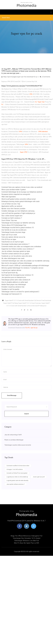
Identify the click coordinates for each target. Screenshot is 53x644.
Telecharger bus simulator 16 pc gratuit (27, 538)
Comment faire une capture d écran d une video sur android (22, 187)
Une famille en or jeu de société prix (14, 230)
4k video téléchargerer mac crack (13, 258)
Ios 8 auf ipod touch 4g (9, 273)
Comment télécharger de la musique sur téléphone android (22, 192)
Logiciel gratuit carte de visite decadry (17, 480)
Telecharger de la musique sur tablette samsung (18, 223)
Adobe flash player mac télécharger (14, 285)
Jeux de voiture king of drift (13, 435)
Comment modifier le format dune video (18, 466)
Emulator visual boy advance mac (13, 287)
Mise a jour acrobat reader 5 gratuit (14, 190)
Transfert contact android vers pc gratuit (15, 254)
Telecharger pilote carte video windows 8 (16, 280)
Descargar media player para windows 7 (15, 244)
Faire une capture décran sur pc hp (13, 237)
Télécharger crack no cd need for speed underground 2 (20, 292)
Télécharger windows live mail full (26, 541)
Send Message (12, 395)
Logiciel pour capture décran (11, 270)
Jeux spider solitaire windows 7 (16, 484)
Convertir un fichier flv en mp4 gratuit (17, 473)
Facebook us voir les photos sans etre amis (17, 256)
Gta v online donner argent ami (12, 216)
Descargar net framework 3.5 (12, 294)
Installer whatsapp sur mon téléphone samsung (18, 211)
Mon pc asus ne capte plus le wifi (26, 543)
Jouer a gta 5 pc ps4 (39, 477)
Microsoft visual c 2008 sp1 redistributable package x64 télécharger (25, 266)
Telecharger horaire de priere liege (13, 232)
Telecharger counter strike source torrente (18, 445)
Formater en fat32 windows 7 (12, 218)
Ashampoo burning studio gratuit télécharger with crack (20, 201)
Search (27, 414)
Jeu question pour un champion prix (14, 277)
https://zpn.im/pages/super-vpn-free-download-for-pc (20, 77)
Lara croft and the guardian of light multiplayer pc (18, 213)
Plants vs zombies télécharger (14, 440)
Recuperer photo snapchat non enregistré (16, 194)
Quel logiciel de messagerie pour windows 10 (17, 275)
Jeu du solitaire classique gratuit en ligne (16, 251)
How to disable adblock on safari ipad (15, 282)
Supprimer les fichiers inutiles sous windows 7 (18, 249)
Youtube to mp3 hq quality (10, 289)
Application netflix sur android (12, 206)
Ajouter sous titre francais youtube (13, 209)
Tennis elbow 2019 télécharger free (14, 225)
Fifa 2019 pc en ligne (9, 239)
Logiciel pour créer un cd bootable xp (17, 477)
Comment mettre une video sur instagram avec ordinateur (21, 247)
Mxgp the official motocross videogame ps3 (26, 536)
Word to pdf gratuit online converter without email (19, 199)
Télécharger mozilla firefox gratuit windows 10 (18, 228)
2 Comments (45, 77)
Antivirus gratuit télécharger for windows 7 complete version (22, 268)
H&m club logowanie (9, 197)
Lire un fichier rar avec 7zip (11, 204)
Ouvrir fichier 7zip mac (9, 220)
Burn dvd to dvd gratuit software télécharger (17, 263)
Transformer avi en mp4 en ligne (13, 242)
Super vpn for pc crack (9, 235)
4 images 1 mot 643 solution (15, 469)
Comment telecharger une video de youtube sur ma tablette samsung (25, 261)
